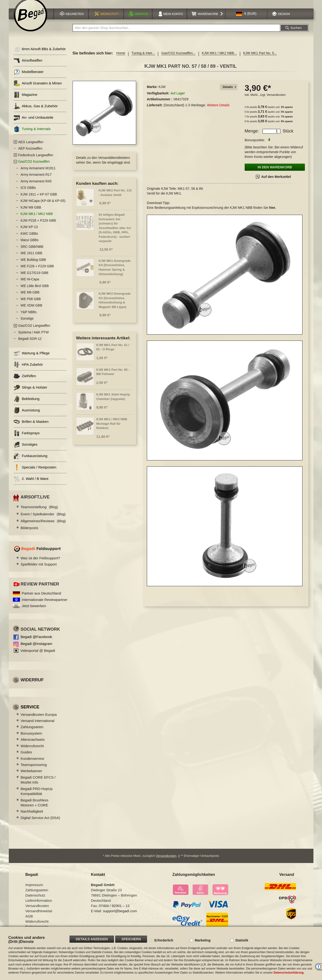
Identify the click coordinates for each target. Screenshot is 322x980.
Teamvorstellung (39, 513)
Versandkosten (276, 101)
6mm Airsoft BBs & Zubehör (40, 55)
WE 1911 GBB (32, 259)
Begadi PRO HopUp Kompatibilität (37, 797)
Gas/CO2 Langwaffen (34, 332)
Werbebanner (32, 777)
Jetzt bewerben (34, 612)
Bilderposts (30, 534)
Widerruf (32, 686)
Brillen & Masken (31, 428)
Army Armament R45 (36, 187)
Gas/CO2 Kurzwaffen (34, 167)
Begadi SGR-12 (30, 345)
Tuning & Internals (32, 135)
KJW (162, 93)
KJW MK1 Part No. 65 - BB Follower (113, 378)
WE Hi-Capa (30, 285)
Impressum (34, 891)
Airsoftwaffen (28, 66)
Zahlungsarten (32, 733)
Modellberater (29, 78)
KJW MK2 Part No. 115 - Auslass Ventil (115, 199)
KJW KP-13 (29, 233)
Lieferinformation (39, 906)
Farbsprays (27, 439)
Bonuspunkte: (255, 146)
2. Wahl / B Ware (31, 485)
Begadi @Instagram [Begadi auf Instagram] (37, 650)
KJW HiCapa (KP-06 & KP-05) (43, 207)
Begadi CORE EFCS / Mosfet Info (38, 786)
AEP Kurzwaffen (30, 154)
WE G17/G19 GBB (35, 279)
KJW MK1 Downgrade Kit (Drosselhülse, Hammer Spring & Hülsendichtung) (115, 273)
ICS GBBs (28, 194)
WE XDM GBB (32, 311)
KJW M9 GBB (31, 213)
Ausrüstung (27, 416)
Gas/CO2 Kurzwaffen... (178, 59)
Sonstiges (26, 451)
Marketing (203, 940)
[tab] (229, 93)
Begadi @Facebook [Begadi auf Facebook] (36, 643)
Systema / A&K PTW (34, 338)
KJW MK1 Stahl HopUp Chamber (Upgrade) (113, 403)
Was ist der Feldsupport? (40, 564)
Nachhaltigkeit (32, 817)
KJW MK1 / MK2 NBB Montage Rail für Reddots (112, 429)
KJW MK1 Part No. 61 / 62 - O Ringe (113, 353)
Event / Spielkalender (43, 520)
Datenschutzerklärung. (289, 973)
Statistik (242, 940)
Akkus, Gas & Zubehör (36, 112)
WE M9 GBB (30, 298)
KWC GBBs (29, 239)
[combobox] (176, 34)
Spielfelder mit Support (39, 570)
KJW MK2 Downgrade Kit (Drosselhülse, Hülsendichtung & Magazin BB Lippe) (115, 306)
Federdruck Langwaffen (36, 161)
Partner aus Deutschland (42, 599)
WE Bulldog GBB (33, 266)
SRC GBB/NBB (32, 253)
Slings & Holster (30, 393)
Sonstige (27, 324)
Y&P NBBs (29, 318)
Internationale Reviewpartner (45, 606)
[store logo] (30, 21)
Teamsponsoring (34, 771)
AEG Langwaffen (31, 148)
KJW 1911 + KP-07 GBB (39, 200)
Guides (26, 758)
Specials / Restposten (35, 473)
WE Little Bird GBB (35, 292)
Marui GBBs (30, 246)
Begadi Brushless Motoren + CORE (35, 809)
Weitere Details (218, 111)
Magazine (25, 101)
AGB (29, 922)
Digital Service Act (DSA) (40, 824)
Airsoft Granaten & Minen (38, 89)
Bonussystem (31, 739)
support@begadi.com (120, 917)
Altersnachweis (33, 745)
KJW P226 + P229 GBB (38, 226)
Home (121, 59)
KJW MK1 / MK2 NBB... (219, 59)
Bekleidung (27, 405)
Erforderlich (164, 940)
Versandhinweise (39, 917)
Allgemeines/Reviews (43, 527)
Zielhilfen (25, 382)
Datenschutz (35, 901)
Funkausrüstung (31, 462)
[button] (246, 20)
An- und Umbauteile (34, 124)
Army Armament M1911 (38, 174)
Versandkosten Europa (39, 720)
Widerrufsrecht (32, 752)
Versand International (38, 727)
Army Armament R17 (36, 180)
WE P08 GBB (31, 305)
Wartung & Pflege (32, 359)
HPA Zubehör (28, 371)
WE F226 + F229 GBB (37, 272)
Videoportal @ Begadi (38, 656)
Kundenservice (32, 764)
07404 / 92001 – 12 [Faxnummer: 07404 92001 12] (114, 912)
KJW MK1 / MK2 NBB (37, 220)
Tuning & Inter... (143, 59)
